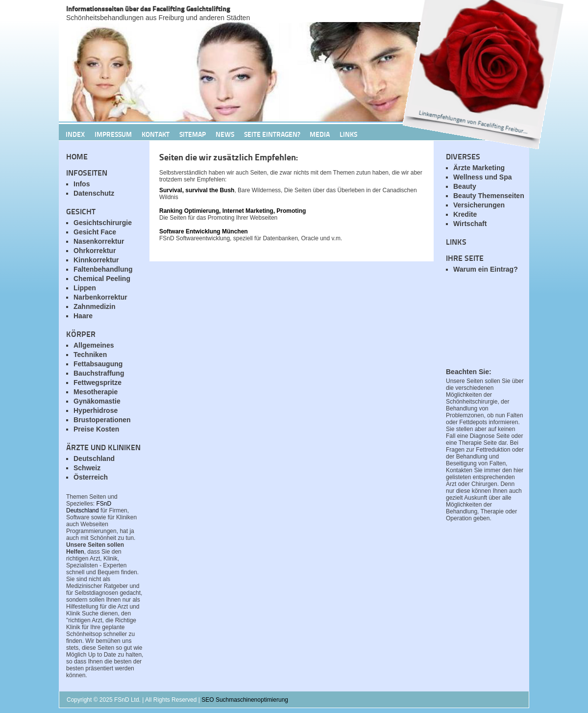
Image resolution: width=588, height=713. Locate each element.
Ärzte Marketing (479, 168)
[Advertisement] (485, 326)
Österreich (91, 477)
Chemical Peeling (102, 279)
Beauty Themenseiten (489, 196)
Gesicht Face (95, 232)
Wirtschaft (470, 224)
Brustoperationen (102, 420)
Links (456, 242)
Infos (82, 184)
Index (75, 134)
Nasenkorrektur (99, 241)
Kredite (465, 214)
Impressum (113, 134)
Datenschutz (94, 193)
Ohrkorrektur (95, 251)
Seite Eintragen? (272, 134)
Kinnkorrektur (96, 260)
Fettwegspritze (98, 382)
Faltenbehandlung (103, 269)
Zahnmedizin (95, 306)
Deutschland (94, 458)
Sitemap (193, 134)
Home (77, 156)
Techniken (90, 355)
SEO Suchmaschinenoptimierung (245, 700)
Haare (83, 316)
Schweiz (87, 468)
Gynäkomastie (97, 401)
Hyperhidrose (96, 410)
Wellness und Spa (483, 177)
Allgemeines (94, 345)
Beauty (465, 186)
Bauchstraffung (99, 373)
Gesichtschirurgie (103, 223)
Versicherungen (479, 205)
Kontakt (156, 134)
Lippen (85, 288)
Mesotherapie (96, 392)
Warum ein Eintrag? (486, 269)
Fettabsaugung (98, 364)
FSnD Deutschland (89, 507)
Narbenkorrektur (100, 297)
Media (320, 134)
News (225, 134)
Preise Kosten (96, 429)
